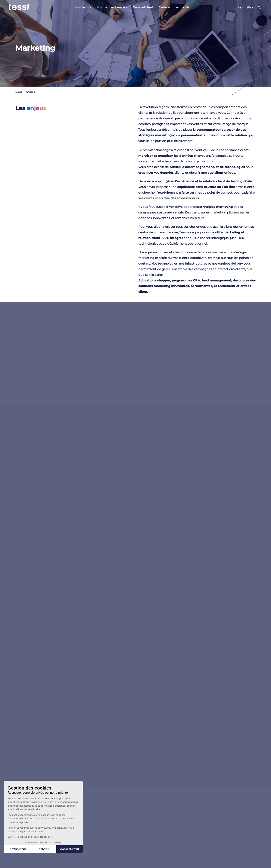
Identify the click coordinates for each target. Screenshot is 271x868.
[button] (8, 866)
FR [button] (249, 8)
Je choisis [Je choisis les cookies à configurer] (43, 849)
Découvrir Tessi (143, 7)
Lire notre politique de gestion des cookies (30, 837)
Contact (238, 8)
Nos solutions (82, 7)
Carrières (165, 7)
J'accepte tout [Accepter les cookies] (70, 849)
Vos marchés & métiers (112, 7)
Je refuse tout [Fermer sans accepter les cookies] (17, 849)
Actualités (183, 7)
